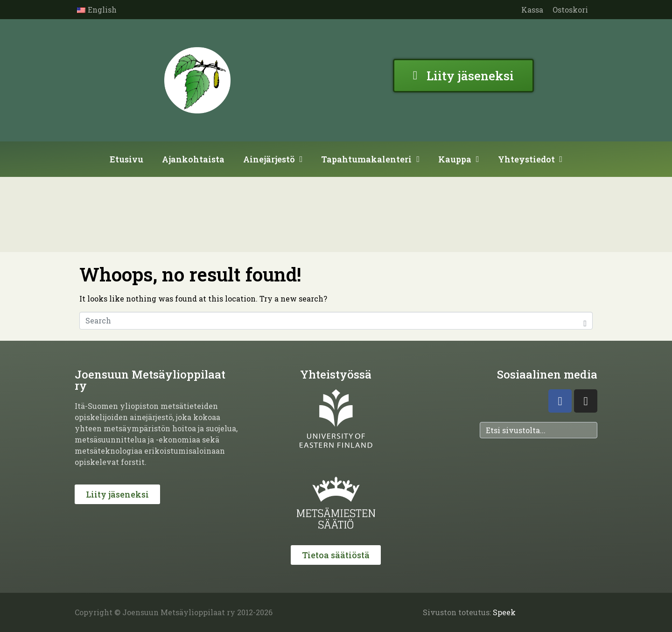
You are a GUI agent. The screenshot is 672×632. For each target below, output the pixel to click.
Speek (504, 612)
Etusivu (126, 159)
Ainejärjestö (273, 159)
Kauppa (459, 159)
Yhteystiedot (530, 159)
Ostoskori (570, 10)
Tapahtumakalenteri (370, 159)
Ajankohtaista (193, 159)
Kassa (532, 10)
